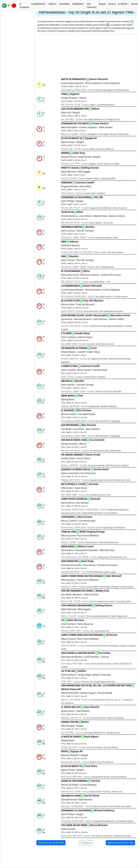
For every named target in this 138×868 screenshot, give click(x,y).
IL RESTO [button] (123, 4)
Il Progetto (24, 6)
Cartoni (112, 4)
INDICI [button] (52, 4)
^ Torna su (86, 843)
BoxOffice (65, 4)
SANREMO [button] (78, 4)
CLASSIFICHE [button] (38, 4)
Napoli (102, 4)
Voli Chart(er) (92, 6)
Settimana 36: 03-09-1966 (120, 843)
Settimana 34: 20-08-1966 (51, 843)
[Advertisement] (86, 56)
